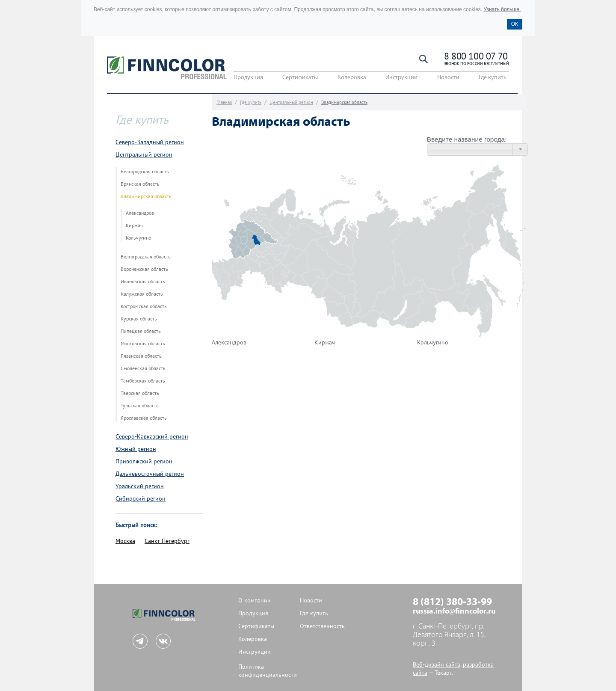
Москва (125, 541)
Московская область (143, 344)
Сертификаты (300, 78)
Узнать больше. (502, 9)
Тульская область (140, 406)
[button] (520, 150)
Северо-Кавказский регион (152, 437)
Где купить (493, 78)
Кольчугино (138, 238)
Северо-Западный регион (150, 142)
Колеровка (352, 78)
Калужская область (142, 294)
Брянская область (140, 184)
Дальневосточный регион (150, 474)
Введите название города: (467, 139)
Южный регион (136, 449)
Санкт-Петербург (167, 541)
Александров (140, 213)
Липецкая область (141, 331)
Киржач (134, 225)
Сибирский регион (141, 499)
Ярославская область (144, 418)
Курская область (139, 319)
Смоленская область (143, 368)
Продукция (248, 78)
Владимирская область (146, 196)
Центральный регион (144, 155)
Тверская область (140, 393)
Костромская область (144, 306)
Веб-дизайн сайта (437, 665)
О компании (255, 601)
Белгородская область (145, 172)
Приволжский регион (144, 461)
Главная (224, 102)
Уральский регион (140, 486)
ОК (515, 24)
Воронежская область (144, 269)
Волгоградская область (146, 257)
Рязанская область (141, 356)
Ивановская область (143, 282)
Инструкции (401, 78)
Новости (448, 78)
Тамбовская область (143, 381)
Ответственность (322, 626)
